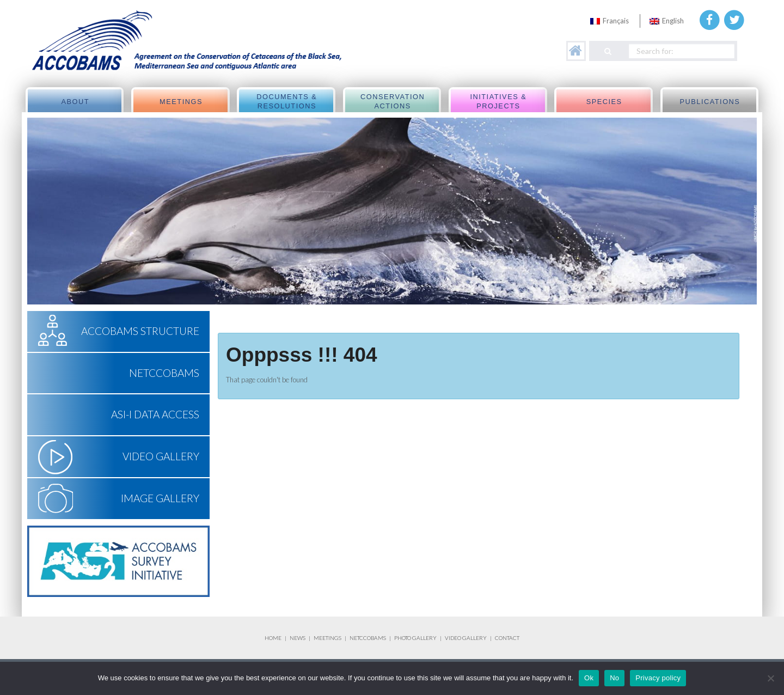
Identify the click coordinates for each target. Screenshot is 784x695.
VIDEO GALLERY (466, 638)
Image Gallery (160, 498)
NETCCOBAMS (164, 373)
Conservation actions (393, 102)
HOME (273, 638)
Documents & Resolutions (287, 102)
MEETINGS (327, 638)
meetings (181, 102)
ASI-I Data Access (155, 414)
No (614, 678)
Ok (589, 678)
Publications (710, 102)
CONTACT (507, 638)
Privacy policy (658, 678)
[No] (770, 678)
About (75, 102)
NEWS (298, 638)
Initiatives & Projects (498, 102)
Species (604, 102)
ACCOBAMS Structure (140, 331)
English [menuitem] (673, 21)
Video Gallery (161, 456)
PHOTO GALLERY (415, 638)
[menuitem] (610, 21)
